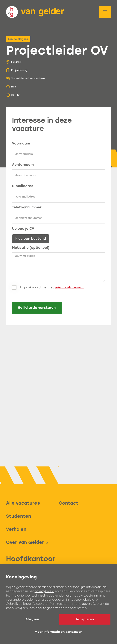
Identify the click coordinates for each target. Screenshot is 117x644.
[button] (105, 12)
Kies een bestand (31, 239)
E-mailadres (23, 186)
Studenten (19, 516)
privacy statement (69, 287)
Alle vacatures (23, 503)
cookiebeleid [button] (85, 600)
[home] (35, 12)
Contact (69, 503)
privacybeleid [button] (44, 591)
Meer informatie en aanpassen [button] (58, 632)
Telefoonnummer (27, 207)
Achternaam (23, 165)
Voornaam (21, 143)
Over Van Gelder (25, 542)
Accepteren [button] (85, 619)
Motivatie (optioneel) (31, 248)
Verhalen (16, 529)
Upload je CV (23, 229)
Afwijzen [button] (32, 619)
